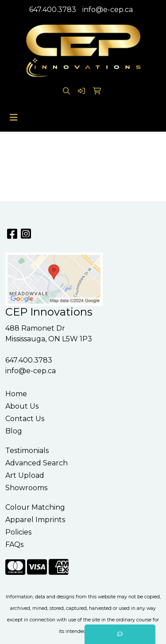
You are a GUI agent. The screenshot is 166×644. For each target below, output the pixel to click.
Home (16, 394)
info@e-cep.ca (108, 10)
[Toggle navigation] (14, 117)
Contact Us (25, 419)
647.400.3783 (53, 10)
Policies (18, 532)
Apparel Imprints (35, 520)
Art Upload (25, 475)
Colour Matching (35, 507)
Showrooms (26, 488)
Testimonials (27, 451)
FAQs (14, 544)
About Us (22, 406)
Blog (14, 431)
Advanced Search (37, 463)
